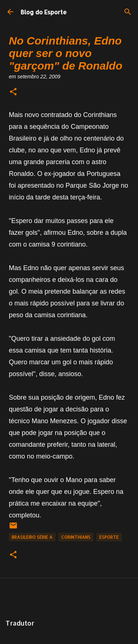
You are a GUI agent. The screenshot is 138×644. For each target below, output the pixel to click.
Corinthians (76, 537)
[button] (13, 92)
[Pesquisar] (128, 12)
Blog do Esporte (44, 12)
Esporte (109, 537)
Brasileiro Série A (32, 537)
